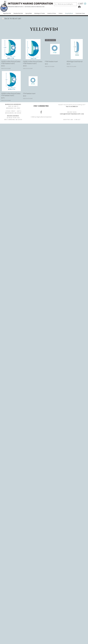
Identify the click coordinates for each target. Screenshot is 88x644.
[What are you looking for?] (65, 4)
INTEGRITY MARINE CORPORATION (30, 4)
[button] (82, 4)
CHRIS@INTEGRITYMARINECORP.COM (72, 114)
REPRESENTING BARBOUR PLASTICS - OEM (17, 7)
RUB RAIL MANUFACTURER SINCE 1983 (36, 7)
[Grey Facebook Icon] (41, 112)
